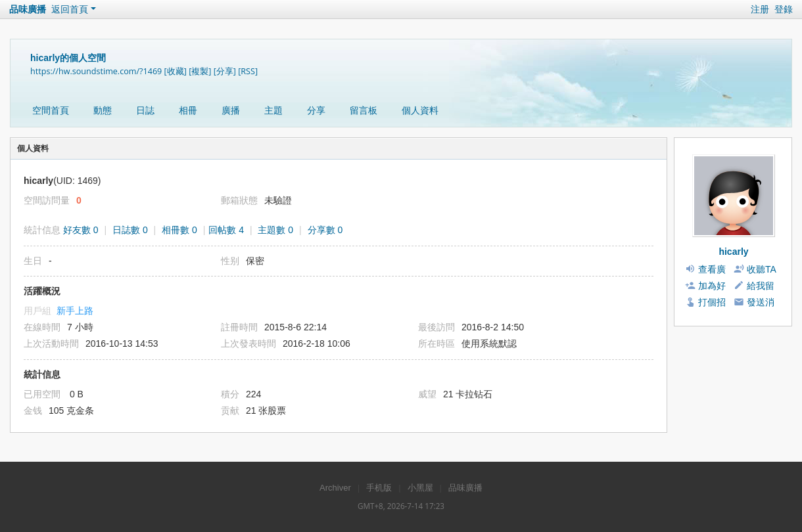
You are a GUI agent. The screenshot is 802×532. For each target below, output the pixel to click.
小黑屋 (420, 488)
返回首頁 (70, 9)
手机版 (379, 488)
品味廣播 (28, 9)
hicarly (733, 252)
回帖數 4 (226, 230)
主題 (273, 110)
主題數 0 (275, 230)
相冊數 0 (179, 230)
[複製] (200, 71)
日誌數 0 (130, 230)
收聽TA (762, 269)
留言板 (364, 110)
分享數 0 (325, 230)
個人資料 (420, 110)
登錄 (784, 9)
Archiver (335, 488)
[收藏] (176, 71)
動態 (103, 110)
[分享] (225, 71)
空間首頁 (51, 110)
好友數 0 (81, 230)
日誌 (145, 110)
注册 (760, 9)
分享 (316, 110)
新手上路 (75, 311)
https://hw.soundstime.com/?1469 (96, 71)
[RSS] (248, 71)
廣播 (231, 110)
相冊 (188, 110)
